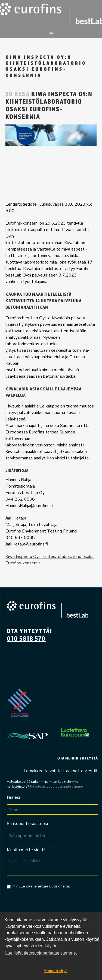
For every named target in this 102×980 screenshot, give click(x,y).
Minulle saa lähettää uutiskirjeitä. (41, 886)
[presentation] (48, 905)
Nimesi (13, 798)
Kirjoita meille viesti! (26, 850)
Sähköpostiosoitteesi (27, 824)
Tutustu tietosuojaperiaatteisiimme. (57, 787)
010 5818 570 (26, 638)
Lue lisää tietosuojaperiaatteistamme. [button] (41, 953)
